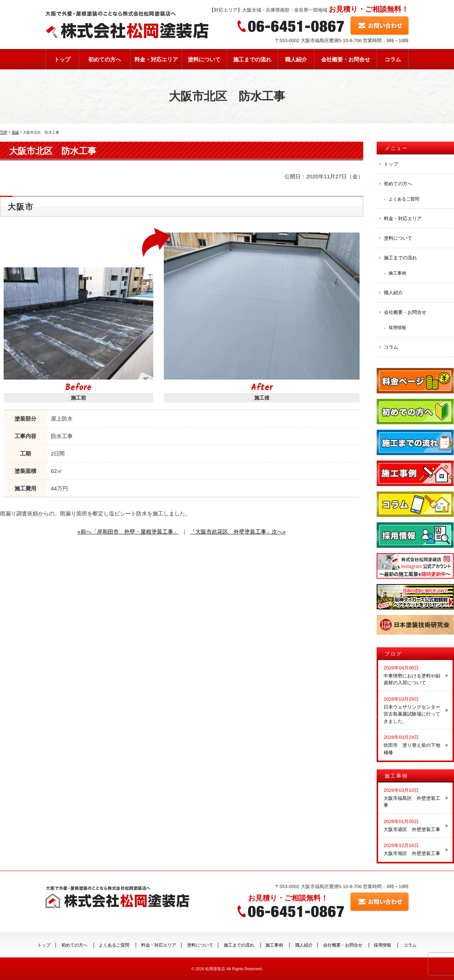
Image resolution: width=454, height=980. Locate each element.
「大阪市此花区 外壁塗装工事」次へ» (238, 532)
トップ (62, 59)
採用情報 (397, 327)
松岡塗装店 (215, 969)
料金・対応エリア (156, 59)
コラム (393, 59)
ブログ (393, 654)
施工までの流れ (252, 59)
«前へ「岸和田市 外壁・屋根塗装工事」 (128, 532)
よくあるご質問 (404, 199)
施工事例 (397, 273)
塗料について (204, 59)
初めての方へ (105, 59)
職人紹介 (296, 59)
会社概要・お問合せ (346, 59)
